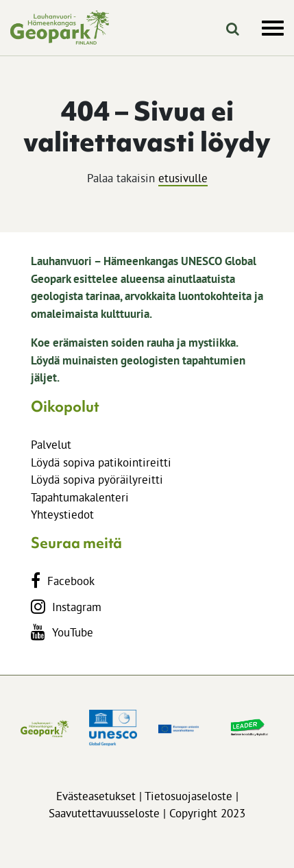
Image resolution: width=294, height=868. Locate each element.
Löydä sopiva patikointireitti (101, 462)
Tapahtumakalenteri (80, 497)
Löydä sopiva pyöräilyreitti (97, 479)
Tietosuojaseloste (188, 796)
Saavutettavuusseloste (104, 813)
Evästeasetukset (96, 796)
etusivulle (183, 178)
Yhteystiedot (62, 514)
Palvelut (51, 444)
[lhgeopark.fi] (60, 28)
